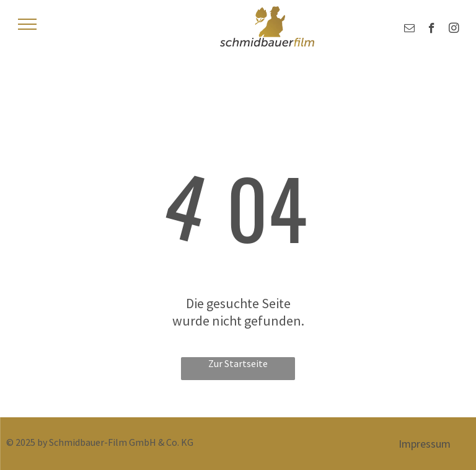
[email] (409, 30)
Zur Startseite (238, 363)
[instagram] (454, 30)
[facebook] (432, 30)
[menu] (27, 24)
